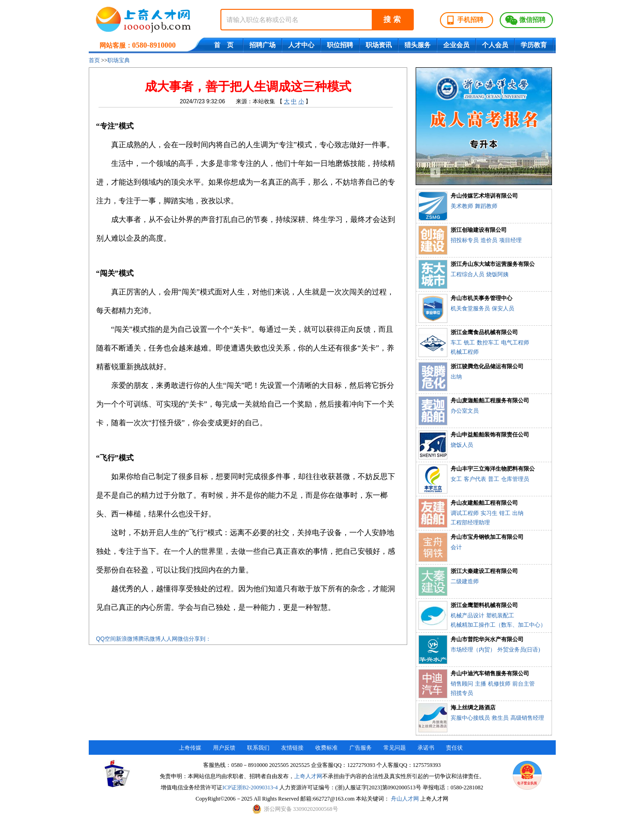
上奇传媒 (190, 748)
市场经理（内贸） (473, 650)
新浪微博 (127, 639)
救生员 (500, 718)
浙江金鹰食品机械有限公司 (484, 332)
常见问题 (395, 748)
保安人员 (503, 308)
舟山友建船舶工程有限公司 (484, 503)
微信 (183, 639)
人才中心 (301, 45)
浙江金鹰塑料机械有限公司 (484, 605)
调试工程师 (465, 513)
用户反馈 (224, 748)
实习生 (489, 513)
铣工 (469, 343)
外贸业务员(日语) (519, 650)
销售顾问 (462, 684)
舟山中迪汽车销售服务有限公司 (490, 673)
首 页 (224, 45)
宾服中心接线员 (470, 718)
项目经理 (510, 240)
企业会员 (456, 45)
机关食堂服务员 (470, 308)
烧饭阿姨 (497, 274)
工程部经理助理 (470, 522)
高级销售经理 (527, 718)
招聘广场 (262, 45)
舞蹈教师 (486, 206)
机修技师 (499, 684)
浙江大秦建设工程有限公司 (484, 571)
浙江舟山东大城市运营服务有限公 (493, 264)
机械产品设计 (467, 615)
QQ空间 (106, 639)
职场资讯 (379, 45)
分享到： (200, 639)
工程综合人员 (467, 274)
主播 (481, 684)
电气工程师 (515, 343)
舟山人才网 (405, 799)
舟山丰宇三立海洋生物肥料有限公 (493, 469)
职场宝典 (119, 60)
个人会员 (495, 45)
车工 (456, 343)
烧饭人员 (462, 445)
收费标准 (326, 748)
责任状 (454, 748)
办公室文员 (465, 411)
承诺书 (426, 748)
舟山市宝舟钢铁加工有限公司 (487, 537)
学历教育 (534, 45)
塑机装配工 (500, 615)
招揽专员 (462, 693)
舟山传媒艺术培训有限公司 (484, 196)
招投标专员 (465, 240)
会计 (456, 547)
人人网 (169, 639)
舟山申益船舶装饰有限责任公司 (490, 435)
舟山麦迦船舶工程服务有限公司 (490, 401)
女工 (456, 479)
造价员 (489, 240)
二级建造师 (465, 581)
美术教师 (462, 206)
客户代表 (475, 479)
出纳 (456, 377)
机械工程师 (465, 352)
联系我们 (258, 748)
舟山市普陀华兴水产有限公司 (487, 639)
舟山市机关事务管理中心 (481, 298)
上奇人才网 (308, 776)
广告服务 (361, 748)
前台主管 (524, 684)
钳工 (505, 513)
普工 (494, 479)
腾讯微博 (149, 639)
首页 (94, 60)
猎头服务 (418, 45)
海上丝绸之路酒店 (473, 708)
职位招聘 (340, 45)
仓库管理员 (515, 479)
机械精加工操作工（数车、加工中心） (498, 625)
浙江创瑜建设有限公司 (479, 230)
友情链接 (292, 748)
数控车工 (488, 343)
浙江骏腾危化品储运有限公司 (487, 366)
